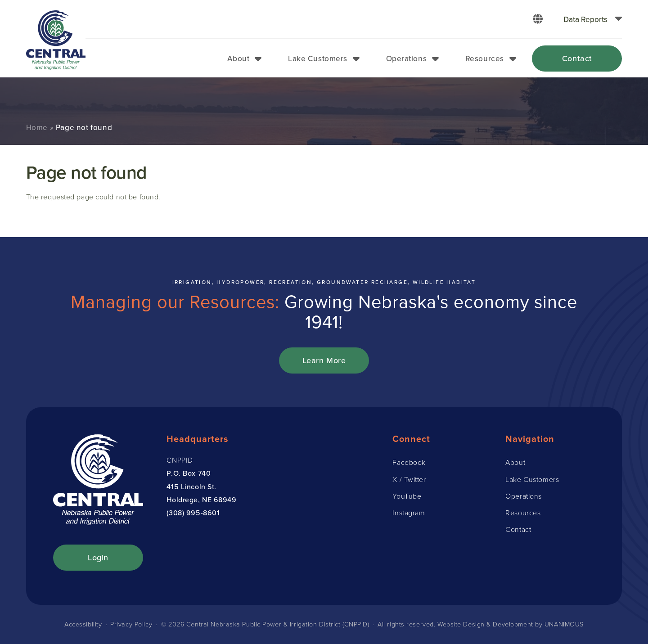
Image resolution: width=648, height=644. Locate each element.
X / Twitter (409, 480)
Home (37, 127)
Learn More (324, 360)
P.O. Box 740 (189, 473)
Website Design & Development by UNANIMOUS (511, 624)
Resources (485, 58)
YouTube (407, 496)
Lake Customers (318, 58)
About (238, 58)
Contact (577, 58)
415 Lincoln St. (191, 486)
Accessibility (83, 624)
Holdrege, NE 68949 (201, 500)
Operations (407, 58)
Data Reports (585, 19)
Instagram (409, 513)
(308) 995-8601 (193, 513)
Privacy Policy (131, 624)
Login (98, 557)
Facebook (409, 462)
